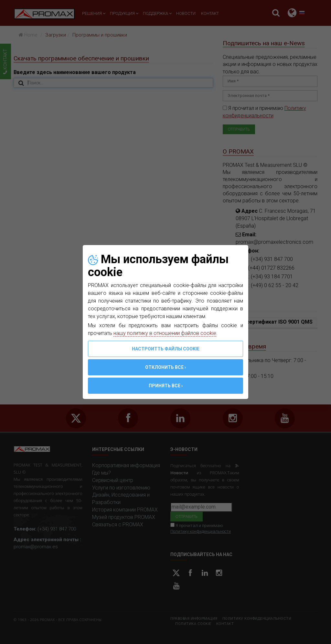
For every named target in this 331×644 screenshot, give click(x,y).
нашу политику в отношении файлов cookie (165, 333)
